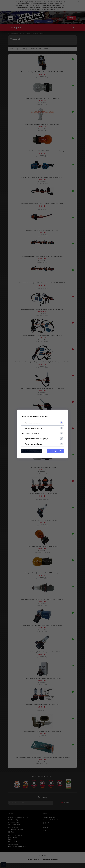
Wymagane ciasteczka (33, 423)
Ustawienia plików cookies (34, 417)
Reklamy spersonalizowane (34, 444)
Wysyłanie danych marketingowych (37, 439)
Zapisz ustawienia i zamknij (32, 451)
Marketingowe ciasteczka (34, 428)
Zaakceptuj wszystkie (55, 451)
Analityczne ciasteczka (33, 433)
